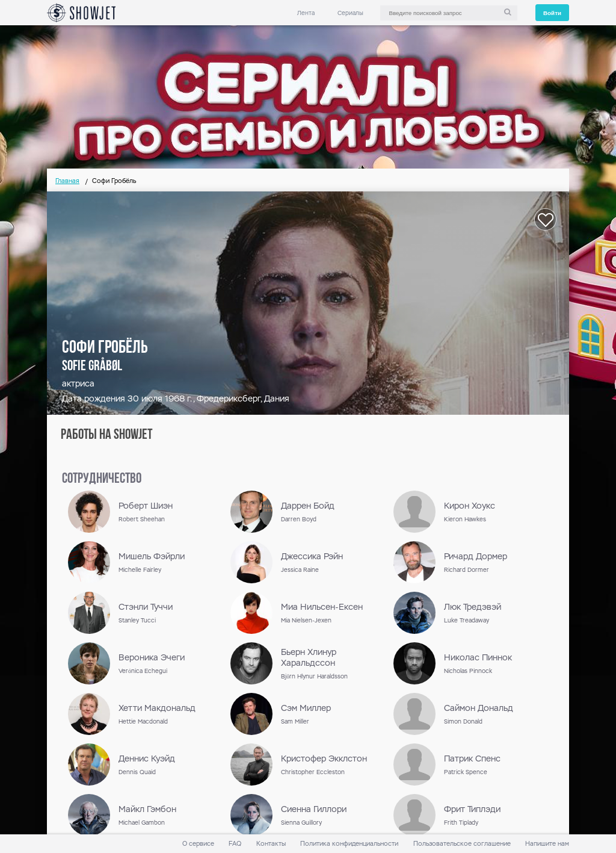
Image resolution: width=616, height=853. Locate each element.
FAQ (235, 844)
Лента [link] (306, 13)
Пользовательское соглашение (462, 844)
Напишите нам (547, 844)
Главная (67, 181)
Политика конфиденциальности (349, 844)
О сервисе (198, 844)
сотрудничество (102, 479)
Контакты (271, 844)
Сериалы (350, 13)
